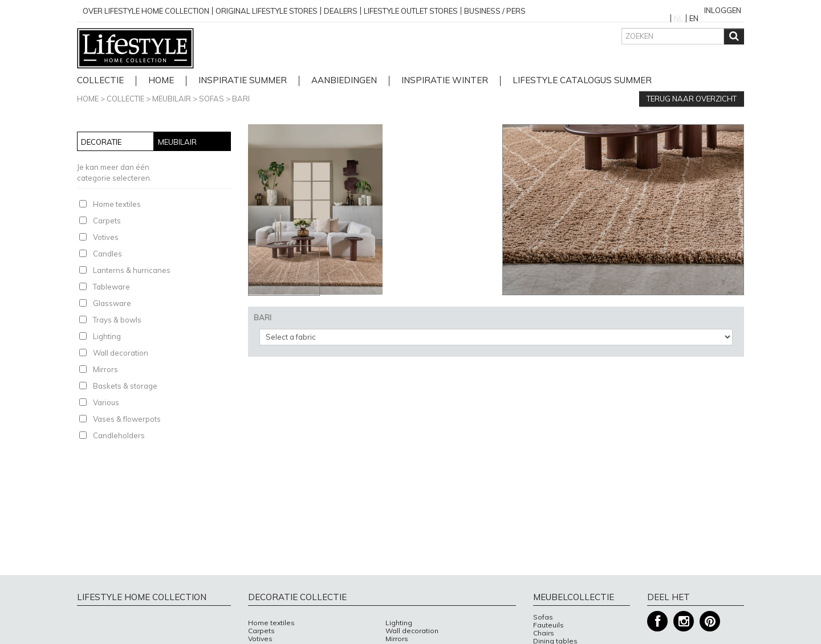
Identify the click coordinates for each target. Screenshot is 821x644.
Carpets (107, 221)
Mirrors (105, 369)
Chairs (544, 633)
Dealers (341, 11)
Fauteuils (548, 625)
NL (678, 18)
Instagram (684, 621)
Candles (107, 254)
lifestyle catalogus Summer (582, 81)
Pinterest (710, 621)
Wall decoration (121, 353)
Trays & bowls (117, 320)
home (161, 81)
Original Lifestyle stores (267, 11)
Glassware (112, 303)
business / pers (495, 11)
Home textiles (117, 204)
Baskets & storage (125, 386)
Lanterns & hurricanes (132, 270)
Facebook (657, 621)
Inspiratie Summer (243, 81)
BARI (241, 99)
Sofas (212, 99)
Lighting (107, 336)
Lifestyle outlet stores (411, 11)
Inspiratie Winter (445, 81)
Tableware (111, 287)
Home (88, 99)
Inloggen (723, 10)
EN (694, 18)
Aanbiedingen (344, 81)
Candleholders (119, 435)
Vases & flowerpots (127, 419)
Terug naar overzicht (692, 99)
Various (106, 402)
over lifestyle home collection (146, 11)
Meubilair (172, 99)
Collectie (100, 81)
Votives (106, 237)
